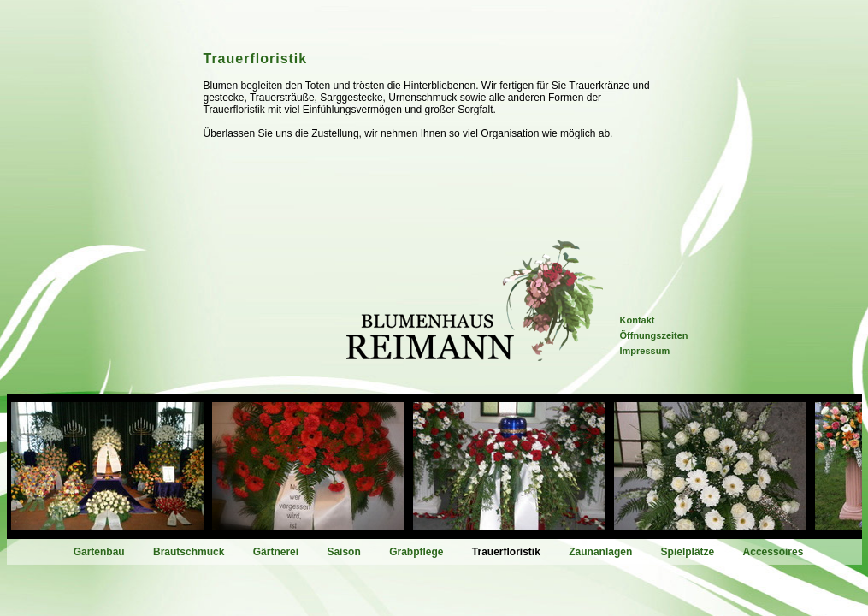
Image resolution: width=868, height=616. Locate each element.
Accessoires (774, 552)
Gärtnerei (276, 552)
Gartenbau (99, 552)
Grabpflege (416, 552)
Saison (343, 552)
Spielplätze (688, 552)
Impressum (645, 351)
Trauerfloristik (506, 552)
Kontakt (638, 320)
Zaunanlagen (600, 552)
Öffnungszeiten (654, 335)
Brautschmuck (189, 552)
